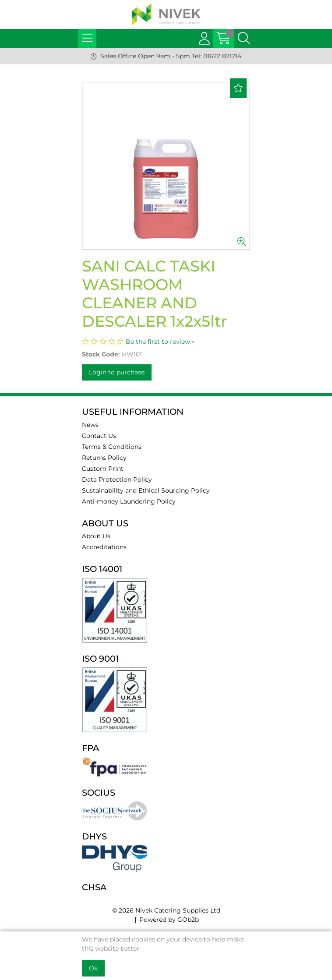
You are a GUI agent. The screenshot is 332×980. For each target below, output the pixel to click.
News (90, 425)
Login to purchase (117, 372)
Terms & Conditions (112, 447)
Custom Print (103, 469)
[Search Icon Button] (244, 39)
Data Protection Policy (117, 479)
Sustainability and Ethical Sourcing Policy (146, 490)
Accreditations (104, 547)
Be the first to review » (160, 342)
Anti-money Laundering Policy (129, 501)
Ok (93, 968)
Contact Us (99, 436)
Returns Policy (104, 458)
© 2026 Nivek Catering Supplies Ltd (166, 910)
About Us (96, 536)
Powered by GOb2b (169, 920)
